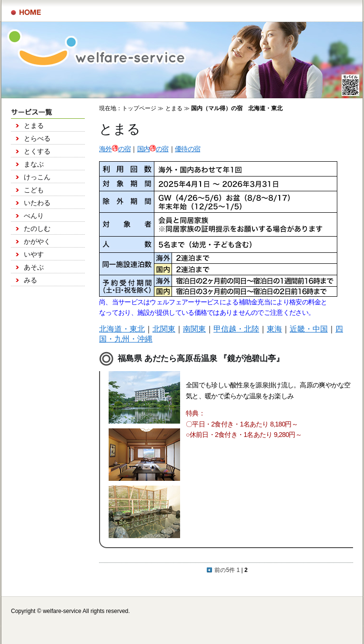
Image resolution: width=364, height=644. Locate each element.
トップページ (139, 108)
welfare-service (62, 611)
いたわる (37, 203)
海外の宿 (115, 149)
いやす (34, 254)
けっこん (37, 177)
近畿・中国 (309, 329)
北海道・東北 (122, 329)
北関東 (164, 329)
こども (34, 190)
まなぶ (34, 164)
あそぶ (34, 267)
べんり (34, 216)
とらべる (37, 138)
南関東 (194, 329)
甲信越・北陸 (236, 329)
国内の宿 (153, 149)
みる (30, 280)
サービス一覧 (26, 12)
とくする (37, 151)
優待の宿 (187, 149)
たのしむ (37, 229)
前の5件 (221, 570)
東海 (274, 329)
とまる (34, 125)
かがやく (37, 241)
